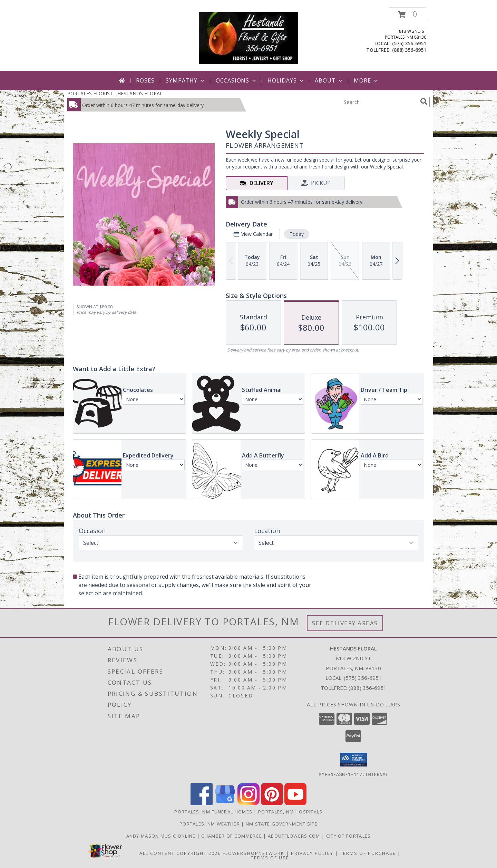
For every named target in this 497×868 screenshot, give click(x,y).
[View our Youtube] (295, 803)
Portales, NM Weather (210, 823)
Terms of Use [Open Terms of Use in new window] (270, 857)
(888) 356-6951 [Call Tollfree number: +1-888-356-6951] (368, 688)
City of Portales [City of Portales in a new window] (349, 836)
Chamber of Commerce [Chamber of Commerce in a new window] (232, 836)
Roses (145, 80)
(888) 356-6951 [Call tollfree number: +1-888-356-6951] (409, 50)
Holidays (286, 80)
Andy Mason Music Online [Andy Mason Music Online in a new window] (162, 836)
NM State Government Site (282, 823)
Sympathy (186, 80)
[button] (408, 14)
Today (297, 234)
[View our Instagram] (248, 803)
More (366, 80)
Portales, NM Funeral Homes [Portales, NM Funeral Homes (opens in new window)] (213, 811)
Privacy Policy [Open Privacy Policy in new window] (312, 853)
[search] (424, 102)
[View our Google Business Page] (225, 803)
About (329, 80)
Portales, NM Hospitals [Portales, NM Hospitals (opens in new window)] (290, 811)
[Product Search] (380, 102)
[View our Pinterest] (272, 803)
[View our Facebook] (202, 803)
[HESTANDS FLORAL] (249, 39)
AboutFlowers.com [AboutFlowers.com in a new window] (295, 836)
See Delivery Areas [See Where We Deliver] (345, 623)
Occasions (237, 80)
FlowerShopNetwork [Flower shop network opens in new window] (254, 853)
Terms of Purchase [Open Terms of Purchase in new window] (368, 853)
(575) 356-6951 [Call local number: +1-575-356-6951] (409, 43)
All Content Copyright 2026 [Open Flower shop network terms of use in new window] (180, 853)
